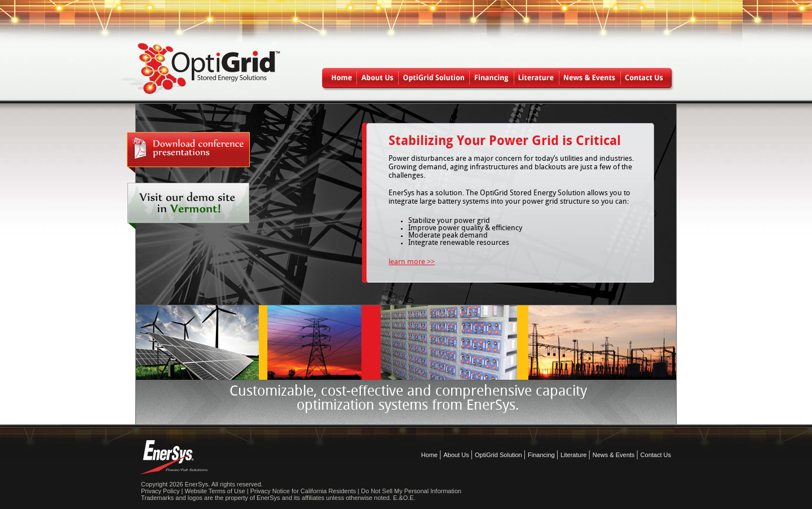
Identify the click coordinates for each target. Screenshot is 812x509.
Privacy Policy (160, 491)
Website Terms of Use (215, 491)
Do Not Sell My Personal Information (411, 491)
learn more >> (412, 262)
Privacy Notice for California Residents (303, 491)
